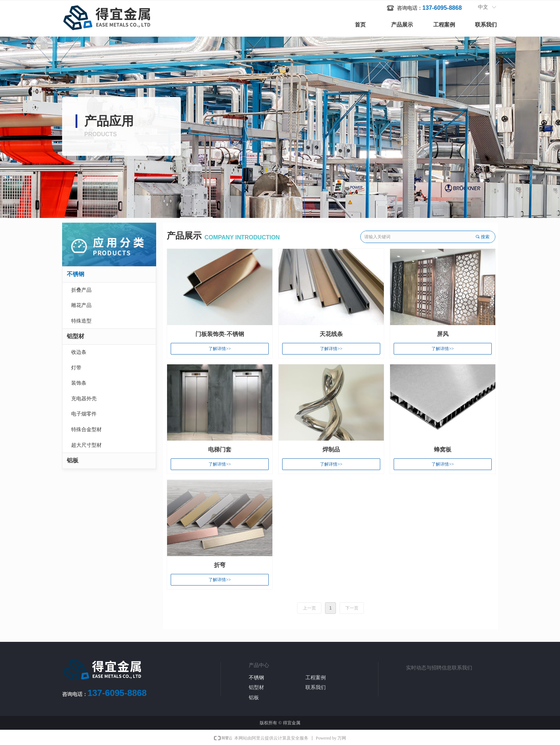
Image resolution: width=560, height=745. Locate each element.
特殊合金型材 (86, 430)
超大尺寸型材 (86, 445)
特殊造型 (81, 321)
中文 (483, 7)
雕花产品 (81, 305)
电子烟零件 (84, 414)
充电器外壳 (84, 399)
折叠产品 (81, 290)
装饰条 (79, 383)
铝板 (73, 460)
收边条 (79, 352)
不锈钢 (76, 274)
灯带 (76, 368)
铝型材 (76, 336)
